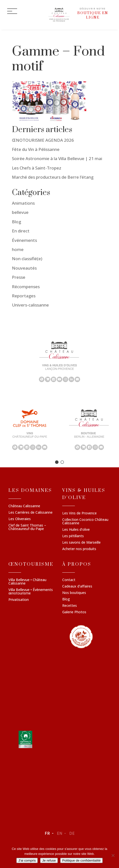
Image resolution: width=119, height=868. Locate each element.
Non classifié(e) (27, 259)
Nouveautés (24, 268)
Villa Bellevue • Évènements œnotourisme (31, 592)
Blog (16, 222)
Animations (23, 203)
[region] (59, 361)
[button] (57, 462)
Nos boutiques (74, 593)
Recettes (70, 606)
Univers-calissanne (30, 305)
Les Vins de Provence (79, 513)
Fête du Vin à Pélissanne (36, 149)
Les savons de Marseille (81, 543)
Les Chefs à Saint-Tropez (37, 168)
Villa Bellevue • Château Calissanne (27, 582)
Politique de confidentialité (81, 860)
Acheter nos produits (79, 549)
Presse (19, 277)
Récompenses (26, 287)
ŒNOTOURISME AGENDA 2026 (43, 140)
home (18, 249)
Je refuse (49, 860)
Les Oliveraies (20, 519)
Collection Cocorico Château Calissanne (85, 522)
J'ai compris (27, 860)
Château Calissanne (24, 506)
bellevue (20, 212)
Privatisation (19, 600)
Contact (69, 580)
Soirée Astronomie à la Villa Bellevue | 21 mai (57, 159)
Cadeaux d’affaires (77, 587)
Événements (24, 240)
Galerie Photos (74, 612)
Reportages (24, 296)
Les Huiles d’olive (76, 530)
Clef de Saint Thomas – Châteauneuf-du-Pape (27, 527)
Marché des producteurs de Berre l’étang (53, 177)
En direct (21, 231)
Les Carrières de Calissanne (30, 513)
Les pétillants (73, 536)
